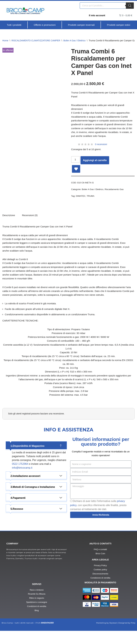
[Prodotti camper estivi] (119, 25)
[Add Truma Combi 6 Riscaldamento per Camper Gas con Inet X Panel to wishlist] (76, 172)
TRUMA (92, 199)
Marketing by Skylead (106, 636)
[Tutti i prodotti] (14, 25)
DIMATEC (81, 199)
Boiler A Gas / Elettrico (74, 41)
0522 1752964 (20, 477)
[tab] (31, 219)
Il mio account (97, 15)
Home (5, 41)
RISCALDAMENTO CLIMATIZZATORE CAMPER (36, 41)
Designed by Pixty (127, 636)
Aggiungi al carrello (95, 163)
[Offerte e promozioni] (44, 25)
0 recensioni (101, 147)
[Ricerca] (130, 5)
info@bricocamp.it (22, 480)
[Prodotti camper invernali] (81, 25)
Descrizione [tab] (9, 219)
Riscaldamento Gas (116, 193)
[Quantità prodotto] (76, 162)
